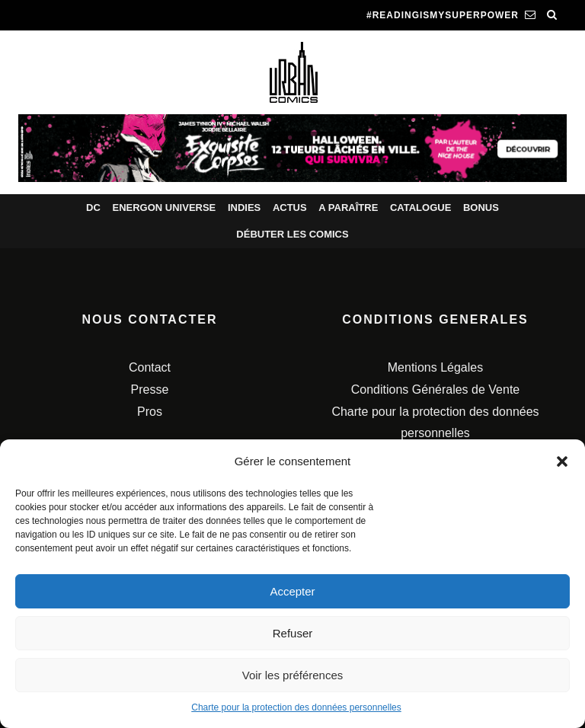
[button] (562, 461)
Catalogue (420, 208)
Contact (150, 367)
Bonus (481, 208)
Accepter (292, 591)
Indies (244, 208)
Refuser (293, 633)
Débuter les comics (292, 234)
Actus (290, 208)
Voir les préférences (293, 675)
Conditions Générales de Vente (435, 390)
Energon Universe (164, 208)
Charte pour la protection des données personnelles (296, 707)
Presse (150, 390)
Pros (150, 412)
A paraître (348, 208)
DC (93, 208)
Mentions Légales (435, 367)
